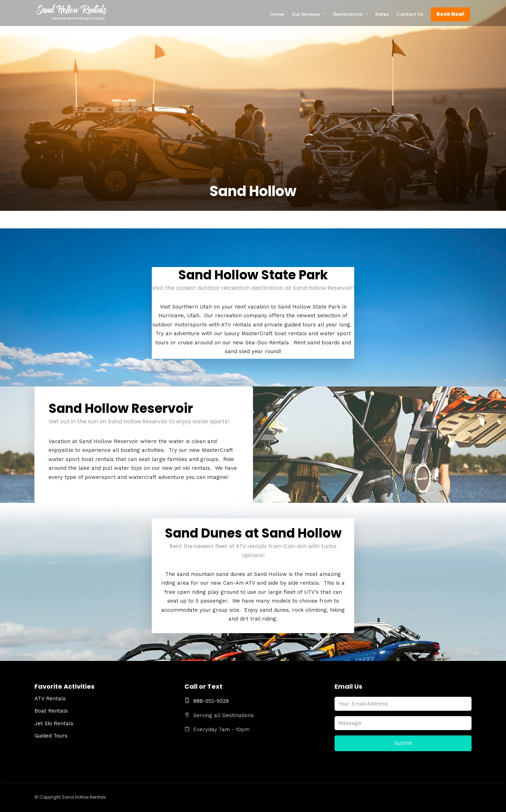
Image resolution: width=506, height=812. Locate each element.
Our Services (306, 14)
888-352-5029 (207, 701)
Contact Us (410, 14)
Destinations (348, 14)
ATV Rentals (50, 699)
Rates (382, 14)
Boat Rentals (51, 711)
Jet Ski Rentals (54, 723)
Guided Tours (51, 736)
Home (277, 14)
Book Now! (450, 14)
